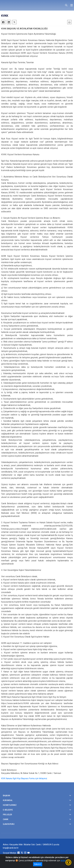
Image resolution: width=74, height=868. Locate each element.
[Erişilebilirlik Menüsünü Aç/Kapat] (68, 862)
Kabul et (38, 864)
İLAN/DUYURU (9, 824)
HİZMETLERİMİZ (10, 805)
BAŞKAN (6, 796)
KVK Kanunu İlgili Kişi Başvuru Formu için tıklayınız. (24, 778)
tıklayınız (65, 861)
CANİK (6, 819)
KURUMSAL (8, 800)
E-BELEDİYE (8, 810)
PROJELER (7, 815)
